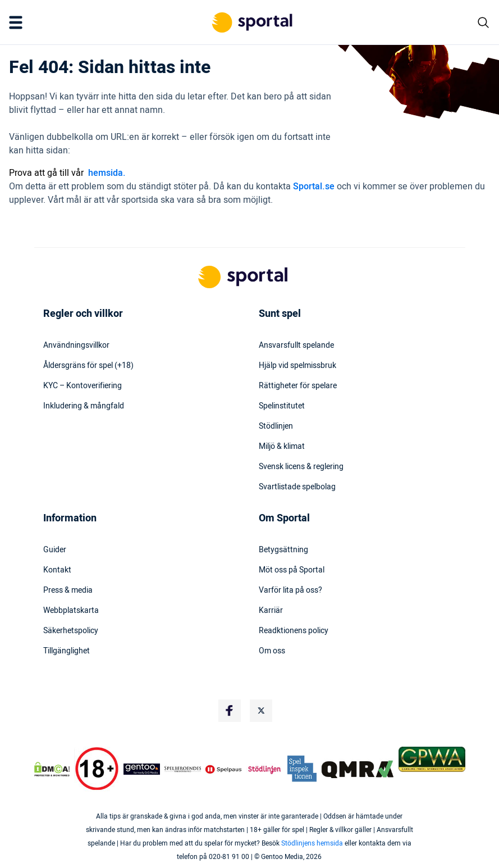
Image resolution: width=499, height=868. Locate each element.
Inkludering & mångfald (84, 406)
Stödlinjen (276, 426)
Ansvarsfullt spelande (296, 346)
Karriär (271, 611)
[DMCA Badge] (52, 769)
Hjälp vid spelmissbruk (297, 366)
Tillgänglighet (67, 651)
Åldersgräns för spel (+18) (88, 366)
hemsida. (107, 173)
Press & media (68, 590)
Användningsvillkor (76, 346)
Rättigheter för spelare (298, 386)
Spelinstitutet (282, 406)
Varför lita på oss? (290, 590)
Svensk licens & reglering (301, 467)
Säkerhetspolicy (71, 631)
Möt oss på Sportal (292, 570)
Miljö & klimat (282, 447)
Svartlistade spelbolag (297, 487)
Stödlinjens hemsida (312, 843)
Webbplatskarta (71, 611)
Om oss (272, 651)
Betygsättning (283, 550)
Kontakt (57, 570)
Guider (55, 550)
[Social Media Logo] (230, 711)
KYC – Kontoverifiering (83, 386)
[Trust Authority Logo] (142, 769)
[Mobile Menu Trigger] (18, 22)
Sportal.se (314, 187)
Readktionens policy (294, 631)
